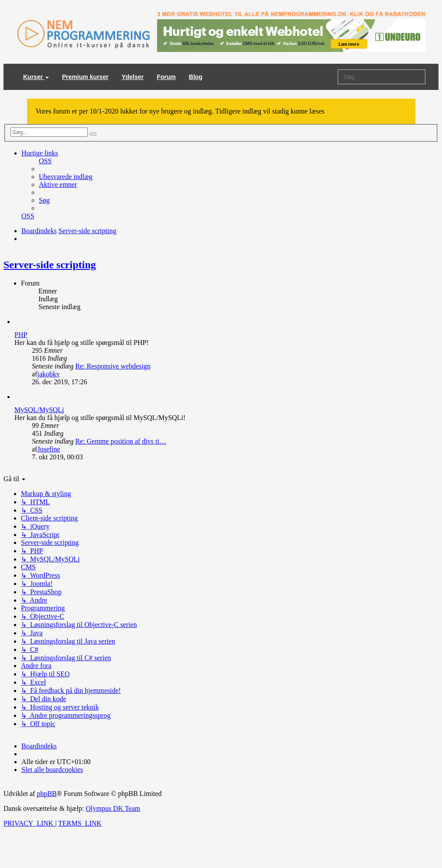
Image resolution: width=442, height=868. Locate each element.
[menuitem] (45, 161)
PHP (21, 335)
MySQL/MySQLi (39, 410)
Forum (166, 77)
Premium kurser (85, 77)
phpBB (46, 794)
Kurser (36, 77)
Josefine (48, 449)
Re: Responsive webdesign (113, 366)
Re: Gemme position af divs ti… (121, 441)
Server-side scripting (50, 265)
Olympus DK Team (113, 808)
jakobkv (48, 374)
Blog (196, 77)
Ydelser (133, 77)
